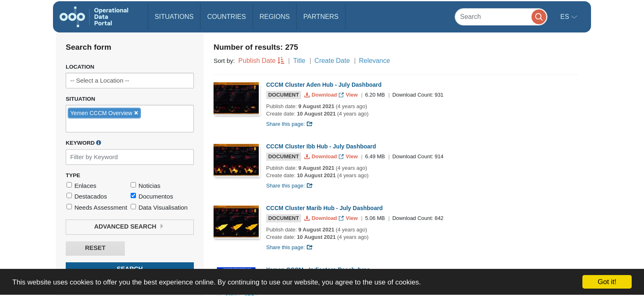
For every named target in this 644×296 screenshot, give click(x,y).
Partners (321, 17)
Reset (95, 248)
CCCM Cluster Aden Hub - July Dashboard (324, 85)
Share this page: (290, 124)
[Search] (501, 17)
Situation (80, 99)
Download (321, 95)
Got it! (607, 282)
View (349, 95)
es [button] (566, 17)
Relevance (375, 61)
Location (80, 67)
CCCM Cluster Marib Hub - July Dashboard (324, 208)
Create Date (332, 61)
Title (299, 61)
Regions (275, 17)
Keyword (83, 143)
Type (73, 175)
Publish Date (257, 61)
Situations (174, 17)
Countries (226, 17)
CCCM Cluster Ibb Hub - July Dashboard (321, 146)
